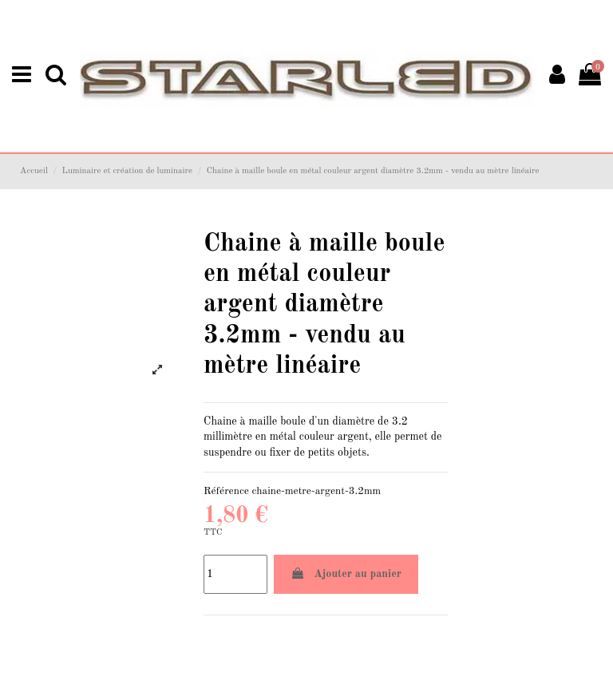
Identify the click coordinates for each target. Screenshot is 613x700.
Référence (226, 491)
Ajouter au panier (346, 573)
